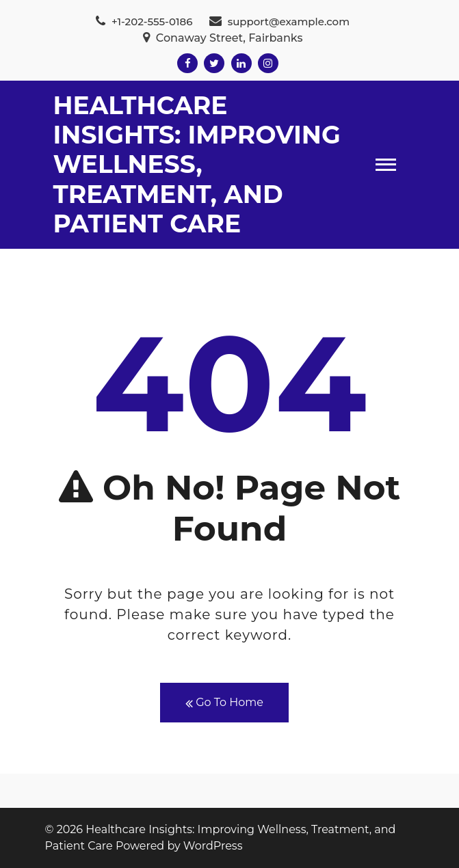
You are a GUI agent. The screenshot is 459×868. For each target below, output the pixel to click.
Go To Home (224, 703)
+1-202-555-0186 (144, 22)
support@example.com (279, 22)
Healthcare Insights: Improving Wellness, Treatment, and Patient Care (197, 164)
